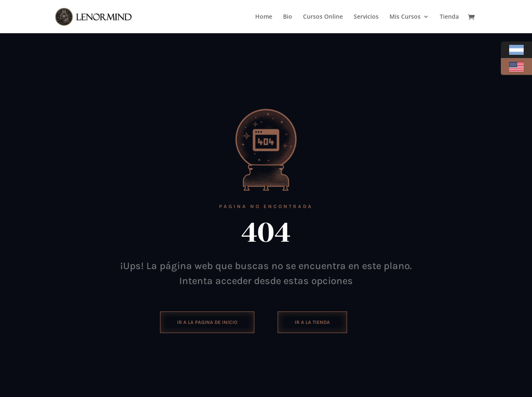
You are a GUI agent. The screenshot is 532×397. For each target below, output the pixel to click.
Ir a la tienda (312, 322)
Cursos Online (323, 17)
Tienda (449, 17)
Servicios (366, 17)
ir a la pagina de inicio (207, 322)
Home (264, 17)
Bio (288, 17)
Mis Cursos (405, 17)
